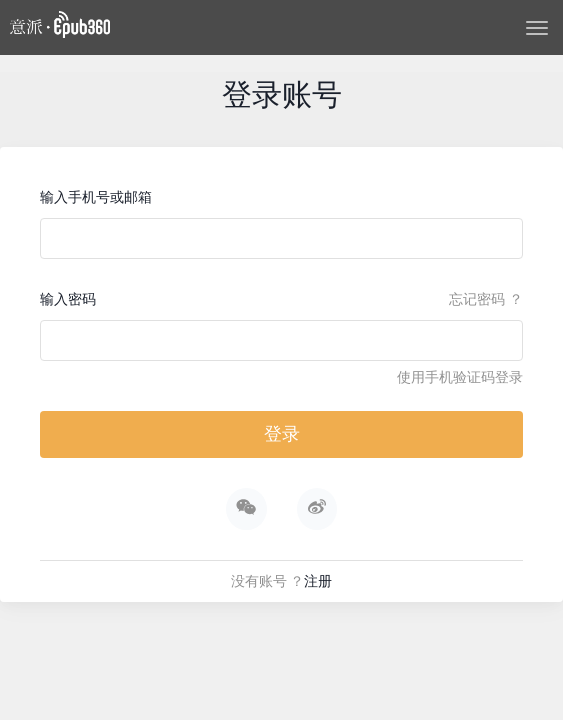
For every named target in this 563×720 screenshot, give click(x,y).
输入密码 (68, 299)
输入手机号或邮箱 (96, 197)
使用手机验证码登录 (460, 377)
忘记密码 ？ (486, 299)
